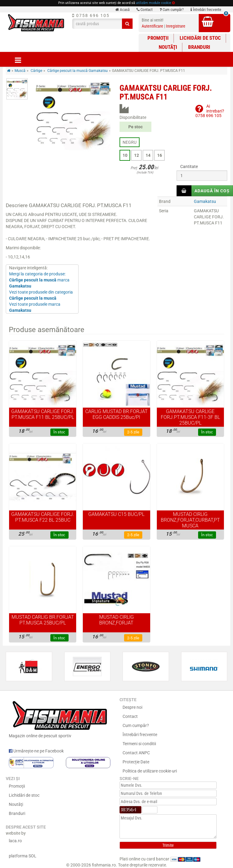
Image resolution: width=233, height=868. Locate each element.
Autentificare (152, 26)
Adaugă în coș (212, 191)
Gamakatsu (205, 201)
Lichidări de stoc (200, 38)
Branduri (199, 47)
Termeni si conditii (139, 744)
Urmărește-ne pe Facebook (36, 751)
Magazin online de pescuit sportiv (60, 718)
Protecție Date (136, 762)
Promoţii (158, 38)
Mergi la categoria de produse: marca (39, 280)
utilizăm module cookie (154, 3)
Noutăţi (168, 47)
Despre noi (132, 707)
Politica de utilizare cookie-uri (150, 771)
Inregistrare (176, 26)
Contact (145, 10)
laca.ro (15, 841)
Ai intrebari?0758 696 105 (210, 111)
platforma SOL (23, 856)
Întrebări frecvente (206, 10)
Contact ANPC (136, 753)
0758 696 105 (91, 15)
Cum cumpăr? (172, 10)
